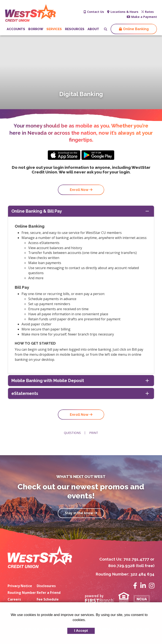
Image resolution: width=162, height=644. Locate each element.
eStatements (25, 394)
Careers (14, 600)
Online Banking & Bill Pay (37, 211)
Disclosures (46, 586)
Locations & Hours (124, 12)
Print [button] (94, 433)
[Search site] (106, 29)
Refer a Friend (49, 593)
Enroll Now (79, 190)
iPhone (64, 155)
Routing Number (22, 593)
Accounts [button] (16, 29)
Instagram (152, 586)
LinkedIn (143, 586)
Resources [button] (75, 29)
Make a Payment (144, 17)
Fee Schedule (48, 600)
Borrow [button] (36, 29)
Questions (72, 433)
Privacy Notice (20, 586)
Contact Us (96, 12)
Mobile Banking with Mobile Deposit (48, 381)
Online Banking (136, 29)
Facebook (135, 586)
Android (98, 155)
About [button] (93, 29)
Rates (149, 12)
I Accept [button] (81, 631)
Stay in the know (79, 513)
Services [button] (54, 29)
